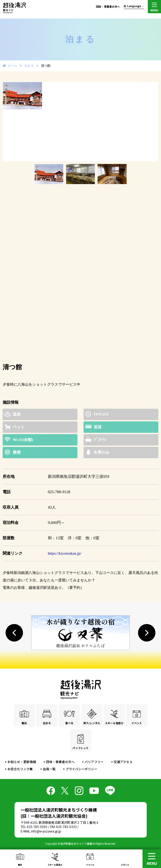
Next (151, 122)
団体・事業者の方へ (108, 6)
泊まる (29, 66)
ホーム (12, 66)
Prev (10, 122)
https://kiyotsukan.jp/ (65, 553)
